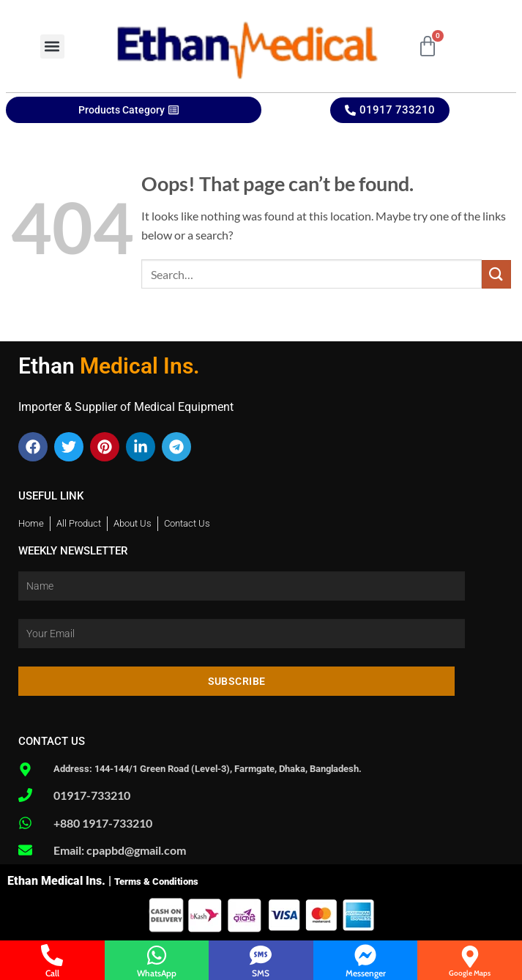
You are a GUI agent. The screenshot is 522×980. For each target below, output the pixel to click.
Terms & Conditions (156, 881)
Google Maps (470, 973)
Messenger (366, 973)
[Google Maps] (470, 957)
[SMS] (261, 955)
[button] (52, 47)
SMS (261, 973)
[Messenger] (365, 955)
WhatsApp (157, 973)
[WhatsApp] (157, 955)
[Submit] (496, 274)
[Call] (52, 955)
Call (52, 973)
